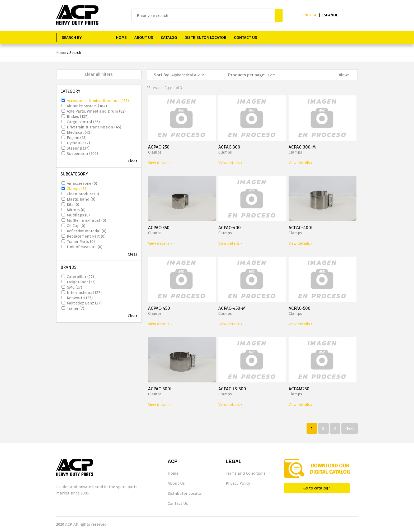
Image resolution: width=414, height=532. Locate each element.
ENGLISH (310, 15)
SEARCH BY (72, 38)
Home (61, 53)
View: (344, 75)
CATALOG (169, 38)
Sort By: (161, 75)
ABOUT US (144, 38)
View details (160, 163)
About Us (176, 483)
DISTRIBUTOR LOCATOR (205, 38)
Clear (133, 161)
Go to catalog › (317, 488)
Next (350, 428)
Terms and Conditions (246, 473)
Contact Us (178, 503)
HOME (121, 38)
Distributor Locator (185, 493)
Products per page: (247, 75)
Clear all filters (99, 74)
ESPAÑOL (330, 15)
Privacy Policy (238, 483)
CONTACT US (246, 38)
